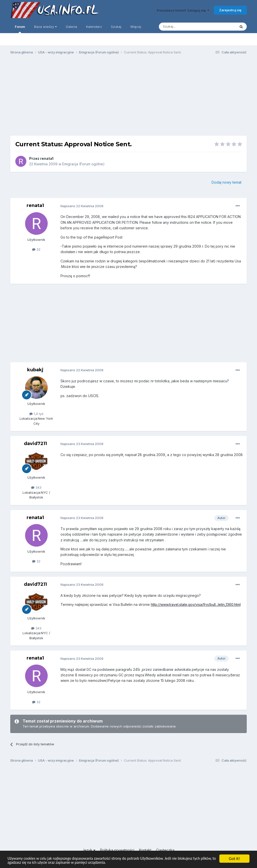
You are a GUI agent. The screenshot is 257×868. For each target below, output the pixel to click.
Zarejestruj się (230, 10)
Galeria (71, 27)
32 (36, 249)
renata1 (47, 158)
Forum (20, 29)
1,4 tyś (36, 414)
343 (36, 487)
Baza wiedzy (45, 27)
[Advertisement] (128, 97)
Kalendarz (94, 27)
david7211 (35, 444)
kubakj (35, 370)
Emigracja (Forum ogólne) (83, 164)
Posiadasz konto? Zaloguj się (183, 10)
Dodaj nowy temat (227, 182)
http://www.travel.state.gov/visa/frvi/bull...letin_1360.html (196, 604)
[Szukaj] (185, 27)
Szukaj (116, 27)
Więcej (136, 27)
